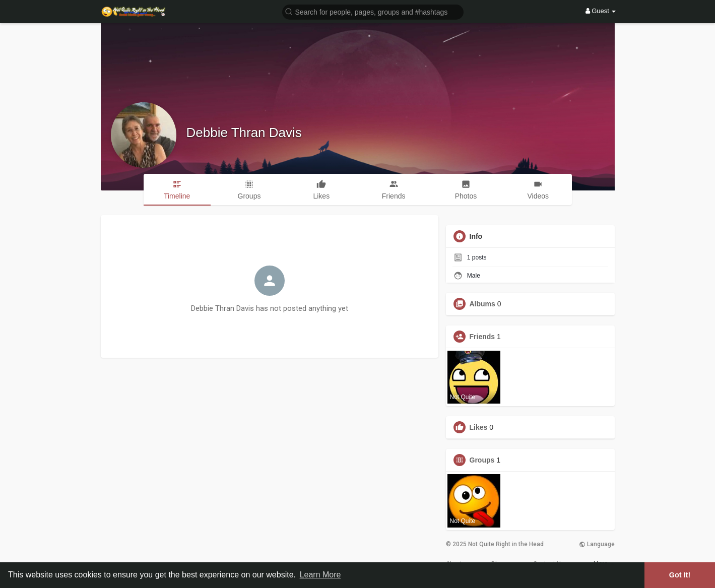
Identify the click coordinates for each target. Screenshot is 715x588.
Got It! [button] (680, 575)
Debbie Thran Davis (244, 133)
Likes (479, 427)
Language (597, 544)
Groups (482, 460)
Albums (482, 304)
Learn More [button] (320, 575)
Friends (482, 337)
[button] (373, 11)
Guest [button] (601, 11)
